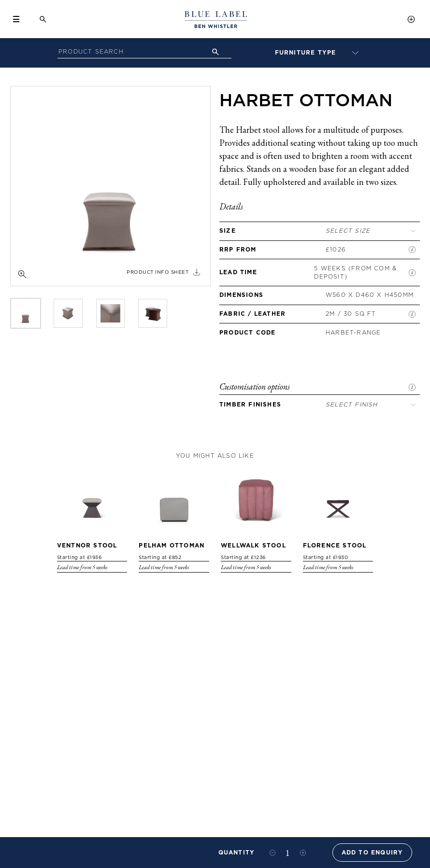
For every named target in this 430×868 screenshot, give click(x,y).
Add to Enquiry (373, 852)
